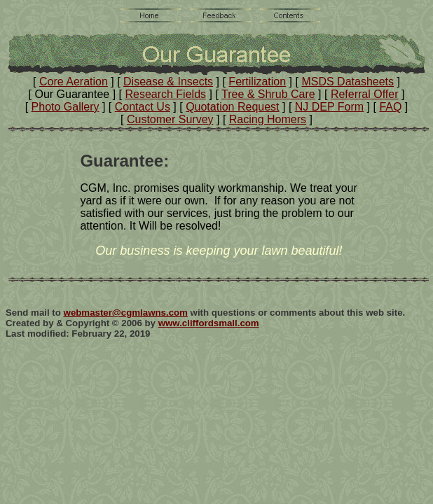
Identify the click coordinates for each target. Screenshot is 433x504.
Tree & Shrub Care (268, 94)
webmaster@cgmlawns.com (126, 313)
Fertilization (257, 82)
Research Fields (165, 94)
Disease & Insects (168, 82)
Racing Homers (268, 119)
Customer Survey (170, 119)
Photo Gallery (66, 107)
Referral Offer (365, 94)
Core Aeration (74, 82)
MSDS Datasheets (348, 82)
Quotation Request (232, 107)
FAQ (390, 107)
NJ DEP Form (329, 107)
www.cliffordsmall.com (209, 323)
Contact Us (143, 107)
